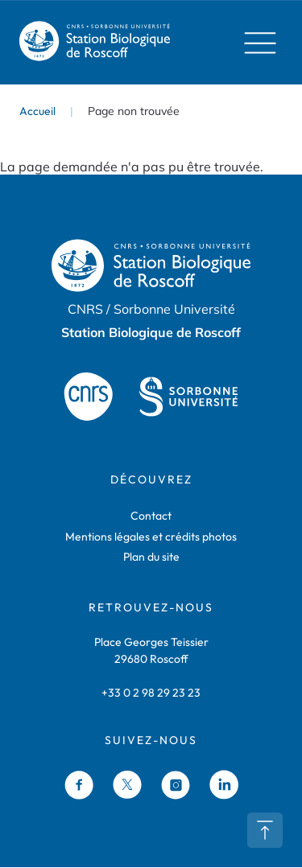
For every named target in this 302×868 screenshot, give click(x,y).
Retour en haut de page (265, 830)
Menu (255, 43)
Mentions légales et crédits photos (151, 537)
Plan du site (151, 557)
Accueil (37, 111)
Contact (151, 516)
